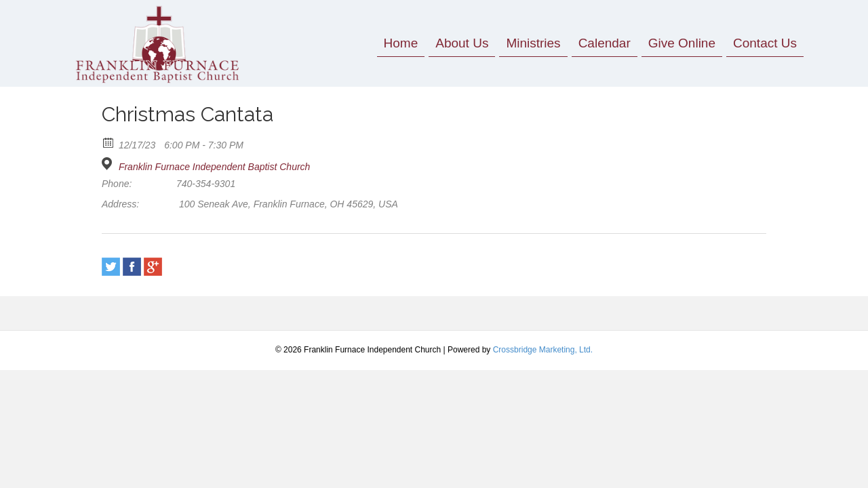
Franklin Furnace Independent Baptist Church (215, 167)
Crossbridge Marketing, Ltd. (543, 350)
